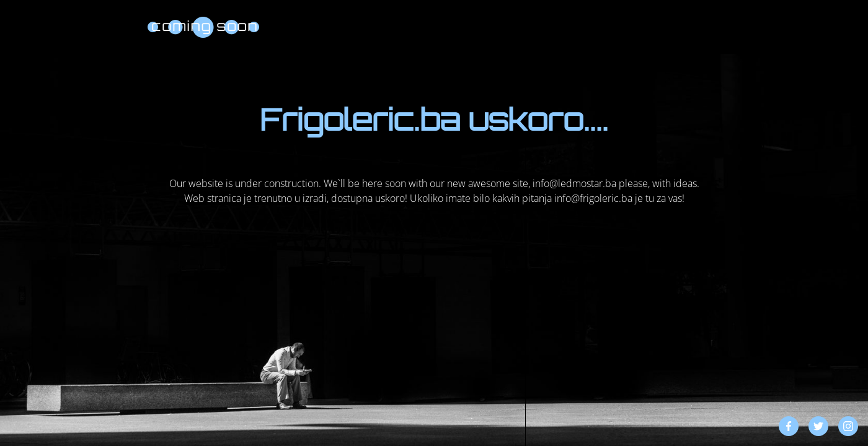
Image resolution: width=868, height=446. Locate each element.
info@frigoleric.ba (593, 198)
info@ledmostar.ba (574, 183)
